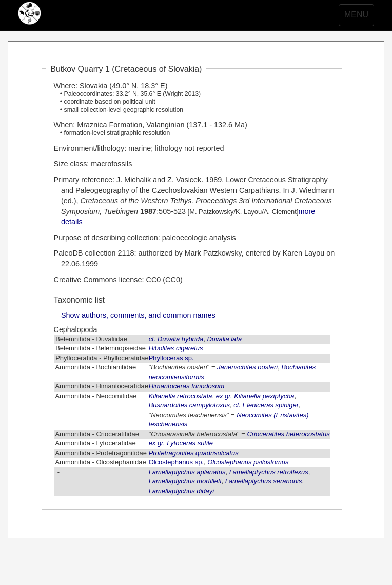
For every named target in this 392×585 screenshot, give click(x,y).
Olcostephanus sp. (176, 462)
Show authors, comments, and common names (138, 315)
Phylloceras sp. (171, 358)
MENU (359, 17)
